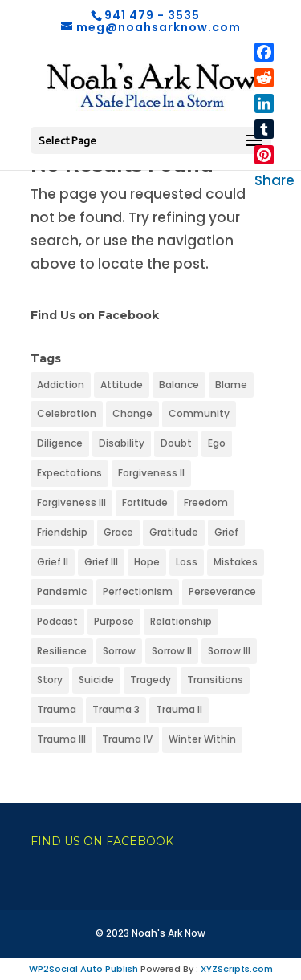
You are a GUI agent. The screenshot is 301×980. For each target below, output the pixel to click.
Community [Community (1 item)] (199, 413)
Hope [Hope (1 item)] (147, 562)
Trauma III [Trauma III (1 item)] (61, 739)
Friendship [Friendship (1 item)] (62, 532)
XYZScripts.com (237, 969)
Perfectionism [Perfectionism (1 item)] (138, 591)
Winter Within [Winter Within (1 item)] (202, 739)
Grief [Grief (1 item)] (226, 532)
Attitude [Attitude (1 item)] (122, 385)
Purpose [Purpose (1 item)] (114, 621)
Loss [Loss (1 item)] (187, 562)
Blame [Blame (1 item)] (231, 385)
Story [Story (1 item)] (50, 680)
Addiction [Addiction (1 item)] (61, 385)
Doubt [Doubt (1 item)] (176, 443)
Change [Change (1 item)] (132, 413)
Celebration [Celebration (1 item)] (67, 413)
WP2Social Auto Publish (83, 969)
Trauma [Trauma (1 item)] (57, 709)
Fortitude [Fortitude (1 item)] (145, 502)
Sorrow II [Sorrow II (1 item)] (172, 651)
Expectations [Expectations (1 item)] (69, 473)
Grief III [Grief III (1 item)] (101, 562)
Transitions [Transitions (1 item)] (215, 680)
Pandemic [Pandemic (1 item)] (62, 591)
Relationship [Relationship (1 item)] (181, 621)
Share (275, 180)
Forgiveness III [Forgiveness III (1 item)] (71, 502)
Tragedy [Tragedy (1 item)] (150, 680)
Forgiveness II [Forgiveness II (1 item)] (151, 473)
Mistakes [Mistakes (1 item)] (236, 562)
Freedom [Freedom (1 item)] (206, 502)
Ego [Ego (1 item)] (217, 443)
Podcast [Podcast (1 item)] (57, 621)
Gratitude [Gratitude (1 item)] (174, 532)
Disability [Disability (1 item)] (122, 443)
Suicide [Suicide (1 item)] (96, 680)
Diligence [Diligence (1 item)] (60, 443)
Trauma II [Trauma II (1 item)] (179, 709)
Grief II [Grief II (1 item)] (53, 562)
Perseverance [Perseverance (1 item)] (222, 591)
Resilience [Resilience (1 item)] (62, 651)
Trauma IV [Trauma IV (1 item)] (127, 739)
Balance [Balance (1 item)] (179, 385)
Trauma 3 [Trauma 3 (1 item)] (116, 709)
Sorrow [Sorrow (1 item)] (119, 651)
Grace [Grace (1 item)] (118, 532)
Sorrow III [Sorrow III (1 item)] (229, 651)
